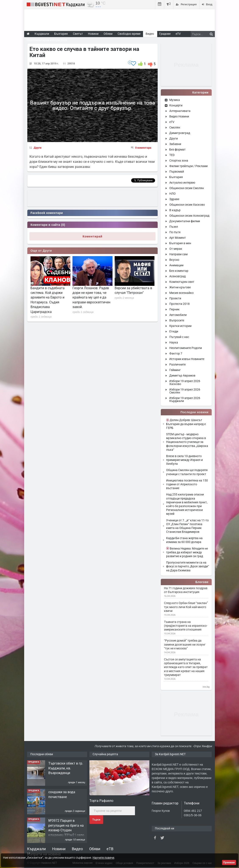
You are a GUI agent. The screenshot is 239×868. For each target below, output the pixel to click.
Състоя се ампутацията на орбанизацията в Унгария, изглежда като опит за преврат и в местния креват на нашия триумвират (186, 667)
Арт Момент (178, 238)
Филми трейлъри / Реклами (188, 166)
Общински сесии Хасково (187, 205)
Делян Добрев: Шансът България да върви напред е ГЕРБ (186, 424)
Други (38, 148)
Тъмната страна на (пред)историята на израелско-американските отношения (186, 626)
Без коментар (179, 271)
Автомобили (178, 315)
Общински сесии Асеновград (189, 216)
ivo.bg (206, 687)
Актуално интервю (182, 183)
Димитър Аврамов (182, 375)
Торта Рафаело (101, 801)
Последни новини (195, 412)
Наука (174, 342)
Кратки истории (180, 326)
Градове (165, 34)
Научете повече (103, 858)
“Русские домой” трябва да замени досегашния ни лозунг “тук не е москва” (185, 644)
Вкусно (174, 260)
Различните (177, 364)
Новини (93, 34)
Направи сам (178, 254)
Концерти (176, 105)
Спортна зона (179, 160)
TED (172, 155)
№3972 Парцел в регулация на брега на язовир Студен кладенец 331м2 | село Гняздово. (66, 830)
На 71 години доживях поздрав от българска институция (186, 590)
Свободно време (129, 34)
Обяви (95, 849)
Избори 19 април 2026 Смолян (185, 391)
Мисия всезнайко (181, 293)
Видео (77, 849)
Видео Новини (179, 116)
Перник (174, 309)
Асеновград (177, 276)
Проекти (175, 298)
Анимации (176, 265)
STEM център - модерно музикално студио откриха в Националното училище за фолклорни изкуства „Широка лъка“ (187, 442)
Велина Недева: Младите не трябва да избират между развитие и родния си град (187, 552)
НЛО (172, 194)
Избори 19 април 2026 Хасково (185, 382)
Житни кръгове (180, 287)
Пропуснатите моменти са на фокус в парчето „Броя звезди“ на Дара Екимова (188, 566)
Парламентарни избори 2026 (47, 40)
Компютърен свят (182, 282)
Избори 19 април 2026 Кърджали (185, 399)
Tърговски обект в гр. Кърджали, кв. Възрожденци (66, 768)
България (176, 177)
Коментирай (93, 236)
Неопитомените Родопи (186, 348)
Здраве (174, 199)
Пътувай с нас (179, 337)
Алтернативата (180, 111)
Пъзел (174, 227)
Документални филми (185, 221)
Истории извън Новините (187, 359)
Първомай (177, 172)
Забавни (175, 144)
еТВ (110, 849)
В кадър (175, 210)
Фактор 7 (176, 353)
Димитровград (180, 133)
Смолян (175, 127)
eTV (172, 122)
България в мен (180, 243)
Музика (175, 100)
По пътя (175, 232)
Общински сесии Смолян (187, 188)
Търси (96, 820)
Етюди (174, 331)
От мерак (176, 249)
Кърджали (36, 849)
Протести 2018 (179, 304)
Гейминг (175, 370)
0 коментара (143, 148)
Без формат (177, 149)
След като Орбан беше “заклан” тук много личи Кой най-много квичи (186, 607)
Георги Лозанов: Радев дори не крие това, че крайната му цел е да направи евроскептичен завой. (91, 298)
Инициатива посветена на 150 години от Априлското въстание (187, 484)
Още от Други (41, 251)
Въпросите (177, 320)
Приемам (229, 862)
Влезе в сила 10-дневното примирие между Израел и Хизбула (184, 460)
